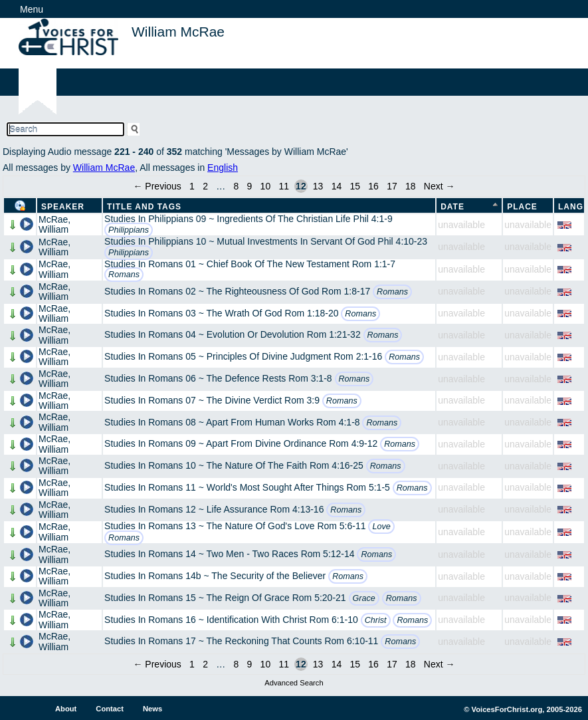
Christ (376, 620)
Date (452, 207)
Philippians (129, 230)
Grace (364, 598)
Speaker (63, 207)
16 (373, 186)
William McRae (104, 168)
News (152, 709)
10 (266, 186)
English (223, 168)
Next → (440, 186)
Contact (110, 709)
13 (318, 186)
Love (381, 527)
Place (522, 207)
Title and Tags (144, 207)
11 (284, 186)
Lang (571, 207)
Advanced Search (294, 683)
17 (392, 186)
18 (411, 186)
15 (355, 186)
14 (337, 186)
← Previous (157, 186)
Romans (124, 275)
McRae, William (54, 224)
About (66, 709)
